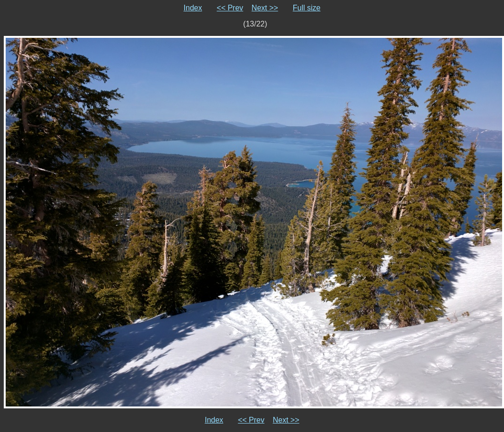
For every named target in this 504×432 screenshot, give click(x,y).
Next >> (265, 8)
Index (193, 8)
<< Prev (230, 8)
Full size (307, 8)
